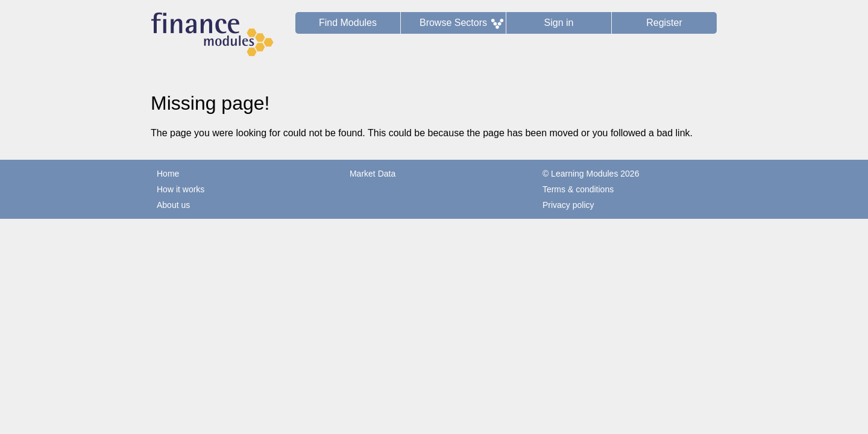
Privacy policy (568, 205)
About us (173, 205)
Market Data (373, 174)
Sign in (559, 23)
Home (168, 174)
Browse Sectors (453, 23)
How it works (181, 189)
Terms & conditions (578, 189)
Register (664, 23)
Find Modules (348, 23)
